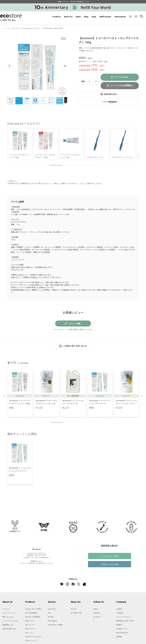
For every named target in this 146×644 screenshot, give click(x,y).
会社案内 (119, 599)
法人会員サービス (122, 619)
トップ (7, 28)
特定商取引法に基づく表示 (125, 611)
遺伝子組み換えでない (10, 619)
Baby (31, 611)
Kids (30, 615)
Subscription (120, 17)
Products (57, 17)
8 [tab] (86, 420)
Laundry (34, 599)
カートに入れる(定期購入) (122, 85)
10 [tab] (93, 420)
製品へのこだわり (8, 607)
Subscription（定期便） (56, 615)
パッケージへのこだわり (10, 611)
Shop (94, 17)
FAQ (49, 603)
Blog (86, 17)
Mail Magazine (53, 611)
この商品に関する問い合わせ (74, 346)
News (78, 17)
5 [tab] (75, 420)
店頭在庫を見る (110, 94)
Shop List (74, 599)
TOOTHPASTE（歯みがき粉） (53, 28)
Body (31, 619)
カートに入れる (122, 77)
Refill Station (105, 17)
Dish (32, 603)
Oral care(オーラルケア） (31, 28)
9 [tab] (90, 420)
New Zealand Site (122, 623)
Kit (33, 634)
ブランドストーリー (9, 603)
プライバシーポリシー (123, 607)
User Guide (52, 599)
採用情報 (119, 627)
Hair (30, 623)
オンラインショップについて (37, 543)
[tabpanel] (20, 391)
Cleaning (33, 607)
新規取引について (37, 551)
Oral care (34, 627)
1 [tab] (57, 420)
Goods (31, 631)
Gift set (33, 638)
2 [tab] (65, 420)
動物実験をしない (8, 615)
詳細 (106, 61)
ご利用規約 (120, 603)
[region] (73, 144)
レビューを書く (75, 323)
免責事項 (119, 615)
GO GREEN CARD (76, 603)
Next (142, 394)
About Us (68, 17)
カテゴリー (16, 28)
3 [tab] (68, 420)
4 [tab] (72, 420)
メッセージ (6, 599)
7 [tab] (83, 420)
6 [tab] (79, 420)
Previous (5, 394)
